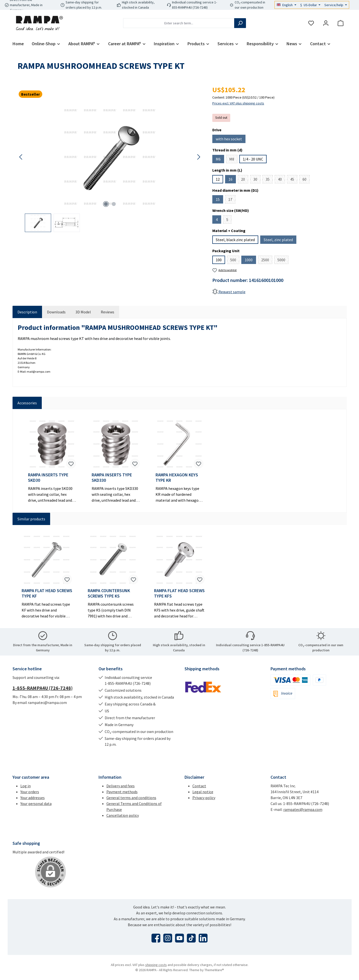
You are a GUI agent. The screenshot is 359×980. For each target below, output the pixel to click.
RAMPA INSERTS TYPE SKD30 (48, 478)
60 (306, 180)
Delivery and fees (121, 786)
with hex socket (231, 140)
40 (281, 180)
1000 (250, 261)
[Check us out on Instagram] (168, 938)
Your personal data (36, 804)
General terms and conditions (131, 798)
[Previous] (21, 157)
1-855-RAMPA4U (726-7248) (43, 688)
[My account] (326, 23)
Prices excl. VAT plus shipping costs (238, 103)
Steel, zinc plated (280, 241)
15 (219, 200)
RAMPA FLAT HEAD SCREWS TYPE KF (47, 593)
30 (257, 180)
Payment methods (122, 792)
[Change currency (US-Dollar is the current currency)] (310, 5)
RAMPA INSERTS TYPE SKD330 (112, 478)
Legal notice (203, 792)
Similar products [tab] (31, 519)
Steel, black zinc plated (235, 240)
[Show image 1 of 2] (106, 204)
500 (235, 261)
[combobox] (179, 23)
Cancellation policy (123, 815)
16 (232, 180)
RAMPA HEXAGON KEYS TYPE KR (177, 478)
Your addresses (33, 798)
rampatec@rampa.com (303, 809)
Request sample (229, 292)
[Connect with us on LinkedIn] (203, 938)
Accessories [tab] (27, 403)
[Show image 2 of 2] (114, 204)
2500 (267, 261)
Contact (199, 786)
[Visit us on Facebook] (156, 938)
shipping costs (156, 965)
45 (294, 180)
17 (232, 200)
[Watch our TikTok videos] (191, 938)
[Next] (199, 157)
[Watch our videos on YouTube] (179, 938)
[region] (110, 168)
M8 (233, 160)
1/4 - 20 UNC (253, 159)
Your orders (30, 792)
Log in (26, 786)
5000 (283, 261)
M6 (220, 160)
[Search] (240, 23)
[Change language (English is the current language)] (287, 5)
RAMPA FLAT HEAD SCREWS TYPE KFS (179, 593)
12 (218, 179)
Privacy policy (204, 798)
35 (269, 180)
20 (245, 180)
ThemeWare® (214, 970)
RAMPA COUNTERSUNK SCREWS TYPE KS (109, 593)
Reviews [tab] (108, 312)
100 (219, 260)
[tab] (27, 312)
